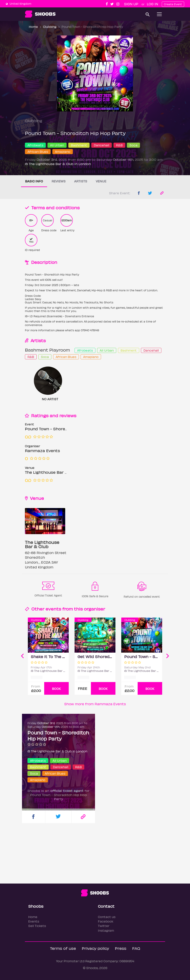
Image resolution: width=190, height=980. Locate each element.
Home (33, 27)
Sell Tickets (37, 926)
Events (34, 921)
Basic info (34, 181)
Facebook (106, 921)
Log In (152, 4)
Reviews (59, 181)
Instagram (106, 930)
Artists (81, 181)
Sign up (131, 4)
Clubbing (50, 27)
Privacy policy (95, 948)
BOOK (56, 689)
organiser (95, 609)
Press (121, 948)
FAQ (136, 948)
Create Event (173, 4)
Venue (101, 181)
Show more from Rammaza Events (95, 704)
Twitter (104, 926)
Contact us (107, 917)
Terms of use (63, 948)
